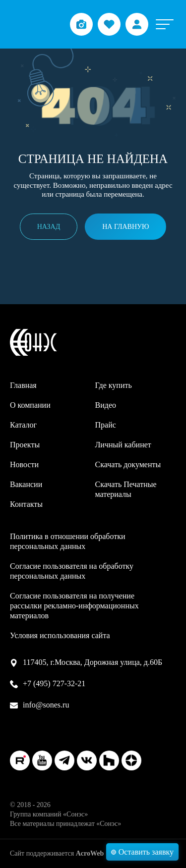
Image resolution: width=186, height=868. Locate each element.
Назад (49, 227)
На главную (125, 227)
